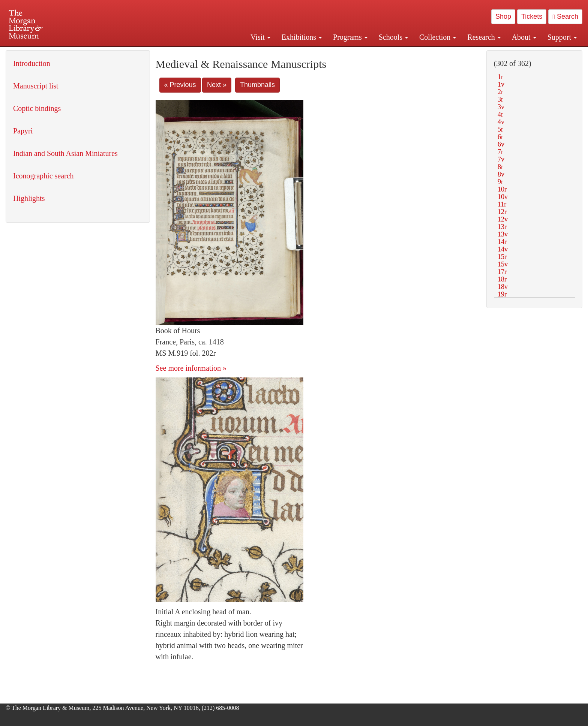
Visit (260, 37)
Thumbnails (257, 85)
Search (565, 16)
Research (484, 37)
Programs (350, 37)
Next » (217, 85)
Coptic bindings (37, 108)
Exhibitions (302, 37)
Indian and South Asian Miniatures (65, 153)
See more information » (191, 368)
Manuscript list (36, 86)
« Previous (180, 85)
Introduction (32, 63)
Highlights (29, 198)
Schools (393, 37)
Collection (438, 37)
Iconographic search (43, 176)
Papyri (23, 131)
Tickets (532, 16)
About (524, 37)
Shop (503, 16)
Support (562, 37)
